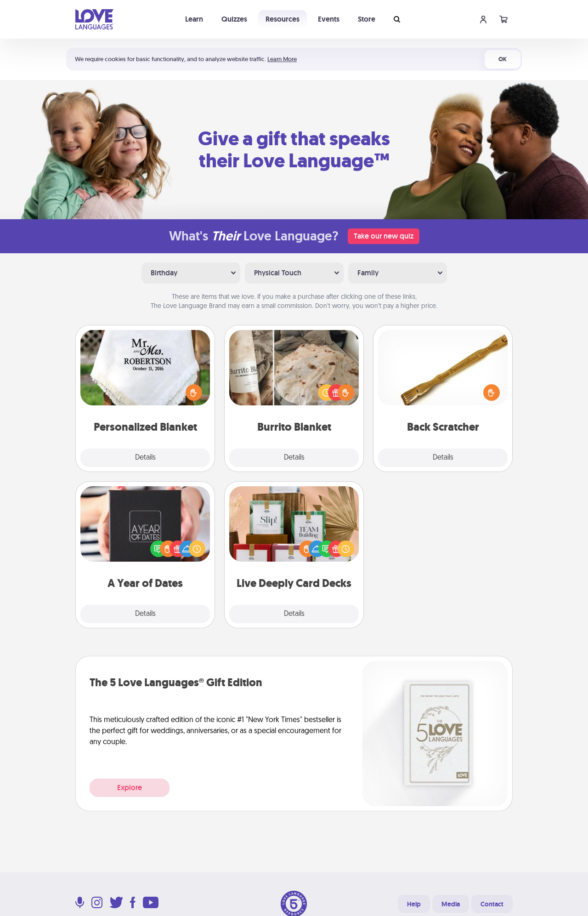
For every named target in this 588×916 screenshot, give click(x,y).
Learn (194, 19)
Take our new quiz (384, 236)
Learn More (282, 59)
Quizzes (234, 19)
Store (367, 19)
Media (451, 904)
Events (329, 19)
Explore (130, 788)
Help (414, 904)
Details (145, 458)
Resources (283, 19)
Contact (492, 904)
